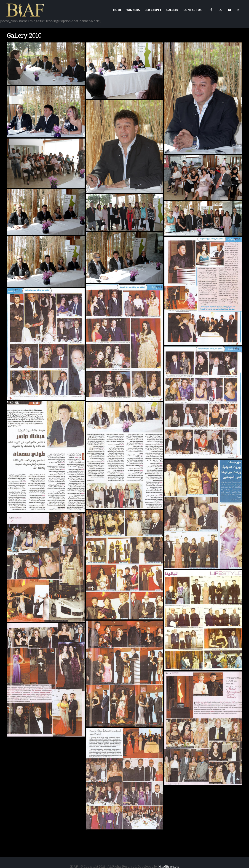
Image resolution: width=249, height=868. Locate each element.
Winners (133, 10)
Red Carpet (153, 10)
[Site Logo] (26, 10)
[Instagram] (239, 10)
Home (117, 10)
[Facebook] (211, 10)
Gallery (172, 10)
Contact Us (192, 10)
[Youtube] (230, 10)
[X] (220, 10)
